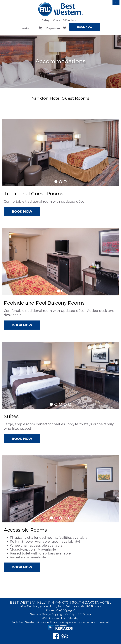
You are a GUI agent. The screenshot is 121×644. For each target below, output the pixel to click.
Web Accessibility (54, 618)
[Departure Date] (53, 28)
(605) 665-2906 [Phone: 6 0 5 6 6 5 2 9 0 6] (65, 610)
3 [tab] (65, 182)
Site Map (73, 618)
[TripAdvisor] (64, 636)
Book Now (22, 211)
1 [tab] (56, 182)
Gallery (45, 20)
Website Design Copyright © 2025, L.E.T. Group (60, 614)
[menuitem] (45, 20)
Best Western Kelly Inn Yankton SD (61, 9)
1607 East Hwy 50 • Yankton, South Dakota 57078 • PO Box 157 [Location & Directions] (60, 606)
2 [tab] (60, 182)
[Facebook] (56, 636)
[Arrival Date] (29, 28)
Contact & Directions (65, 20)
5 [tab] (70, 404)
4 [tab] (65, 404)
